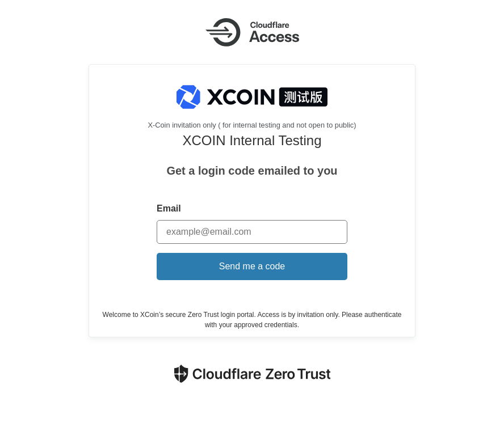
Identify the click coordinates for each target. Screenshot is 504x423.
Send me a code (252, 266)
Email (169, 208)
